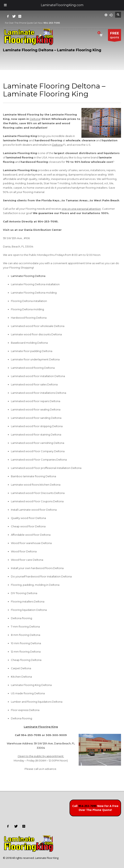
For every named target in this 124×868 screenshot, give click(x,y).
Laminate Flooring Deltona (28, 276)
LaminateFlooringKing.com (62, 5)
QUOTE (114, 36)
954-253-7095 (87, 806)
